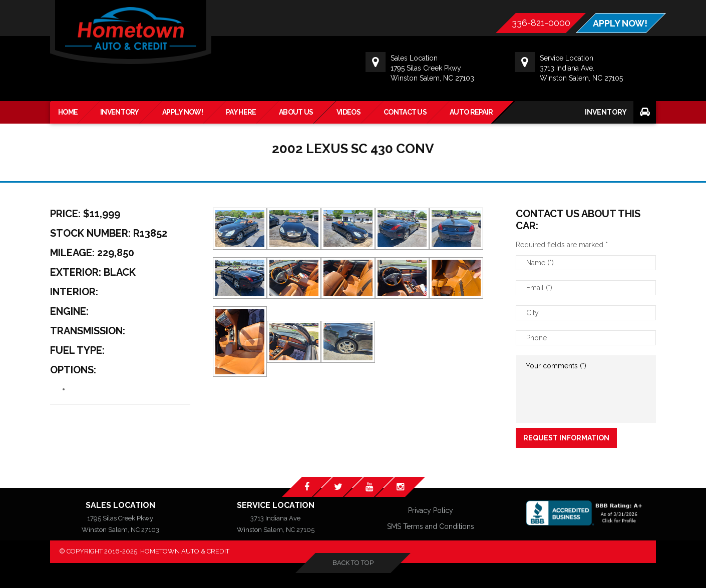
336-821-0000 (541, 23)
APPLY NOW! (620, 24)
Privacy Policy (431, 510)
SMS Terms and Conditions (431, 526)
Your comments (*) (586, 389)
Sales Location (120, 505)
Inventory (606, 112)
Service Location (276, 505)
